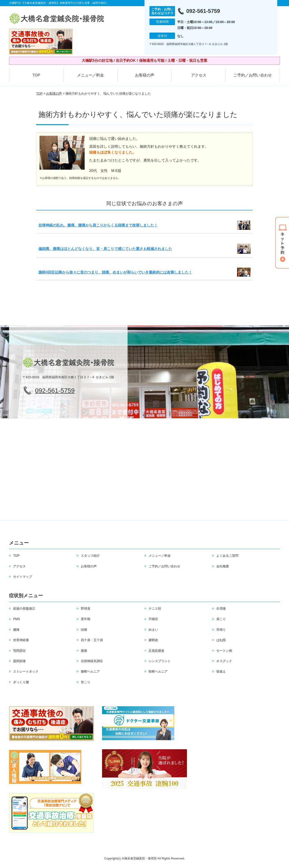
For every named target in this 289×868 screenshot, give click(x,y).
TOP (36, 75)
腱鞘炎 (153, 640)
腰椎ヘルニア (90, 671)
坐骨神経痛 (21, 640)
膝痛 (84, 651)
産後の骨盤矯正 (24, 609)
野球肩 (86, 609)
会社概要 (223, 566)
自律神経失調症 (92, 661)
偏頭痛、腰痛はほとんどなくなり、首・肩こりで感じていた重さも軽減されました (105, 249)
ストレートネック (26, 671)
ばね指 (221, 640)
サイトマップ (23, 577)
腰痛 (16, 630)
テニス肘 (155, 609)
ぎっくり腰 (21, 682)
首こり (86, 682)
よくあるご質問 (227, 556)
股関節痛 (19, 661)
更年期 (86, 619)
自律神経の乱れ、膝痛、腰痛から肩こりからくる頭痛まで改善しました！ (98, 225)
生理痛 (221, 609)
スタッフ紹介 (90, 556)
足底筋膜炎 (156, 651)
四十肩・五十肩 (92, 640)
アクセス (199, 75)
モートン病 (224, 651)
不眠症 (153, 619)
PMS (16, 619)
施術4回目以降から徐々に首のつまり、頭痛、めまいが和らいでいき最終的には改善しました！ (115, 272)
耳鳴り (221, 630)
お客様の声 (145, 75)
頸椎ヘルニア (158, 671)
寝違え (221, 671)
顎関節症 (19, 651)
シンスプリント (160, 661)
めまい (153, 630)
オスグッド (224, 661)
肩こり (221, 619)
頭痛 (84, 630)
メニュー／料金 (90, 75)
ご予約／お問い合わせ (253, 75)
